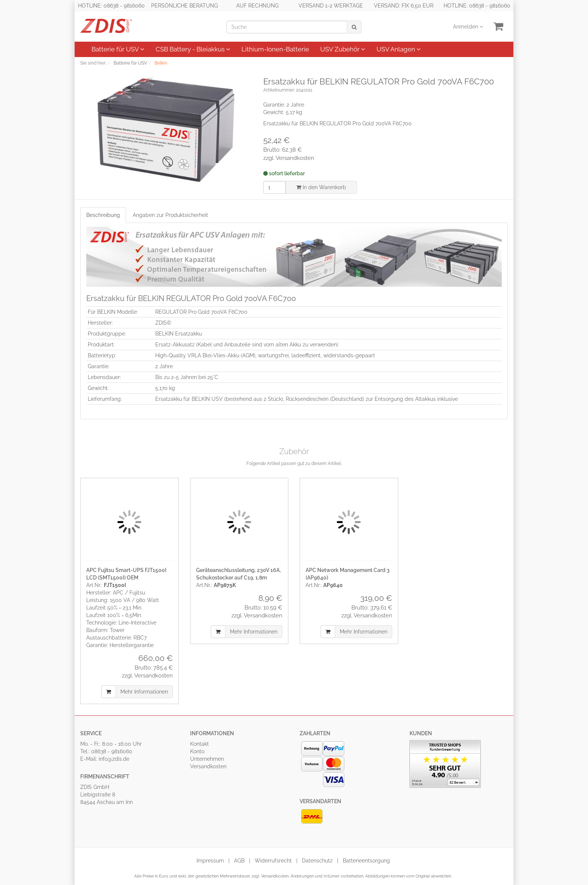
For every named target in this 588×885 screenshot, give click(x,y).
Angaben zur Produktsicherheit (170, 215)
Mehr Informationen (144, 692)
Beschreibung (103, 215)
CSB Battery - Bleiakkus (193, 49)
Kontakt (199, 744)
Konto (197, 751)
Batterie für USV (118, 49)
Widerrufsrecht (273, 861)
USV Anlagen (399, 49)
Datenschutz (317, 861)
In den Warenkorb (321, 187)
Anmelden (468, 27)
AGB (239, 861)
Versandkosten (208, 766)
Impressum (210, 861)
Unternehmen (207, 759)
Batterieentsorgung (366, 861)
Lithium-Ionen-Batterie (275, 49)
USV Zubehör (343, 49)
